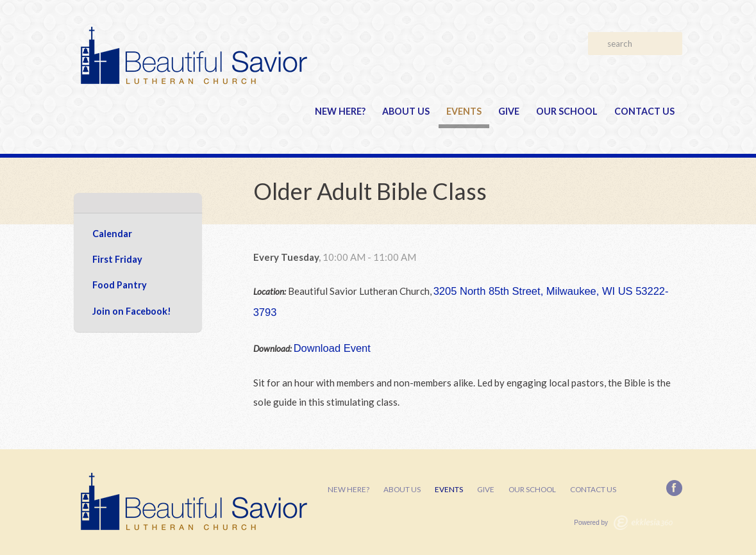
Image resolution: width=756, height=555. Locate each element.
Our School (567, 111)
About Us (406, 111)
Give (509, 111)
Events (464, 111)
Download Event (332, 348)
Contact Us (644, 111)
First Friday (117, 259)
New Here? (340, 111)
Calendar (112, 234)
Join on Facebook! (132, 311)
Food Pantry (120, 285)
